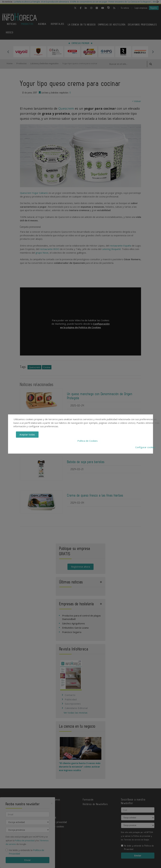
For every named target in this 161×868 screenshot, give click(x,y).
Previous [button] (8, 52)
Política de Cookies (87, 441)
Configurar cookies (145, 447)
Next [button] (153, 52)
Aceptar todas (27, 434)
